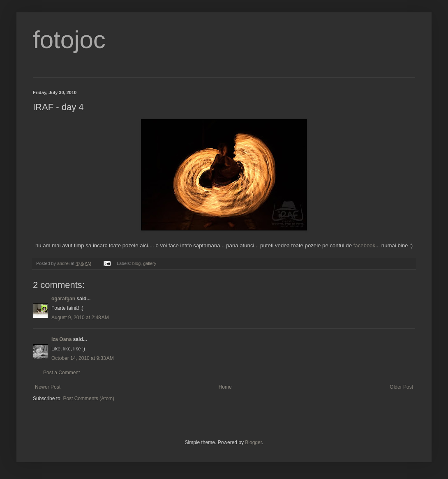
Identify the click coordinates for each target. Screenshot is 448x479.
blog (136, 263)
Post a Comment (61, 373)
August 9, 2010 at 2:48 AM (80, 318)
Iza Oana (61, 339)
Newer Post (48, 387)
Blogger (253, 442)
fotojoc (69, 40)
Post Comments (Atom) (89, 398)
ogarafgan (63, 299)
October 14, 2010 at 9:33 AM (83, 358)
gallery (150, 263)
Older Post (401, 387)
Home (225, 387)
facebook (365, 245)
